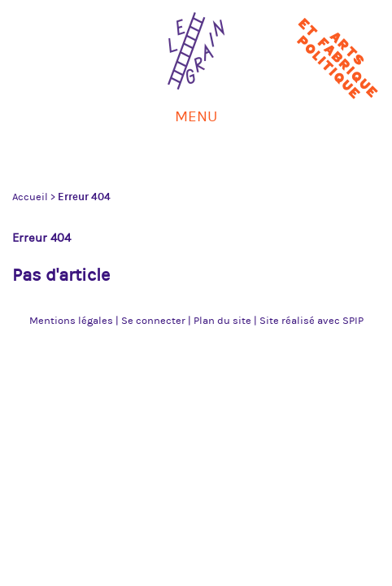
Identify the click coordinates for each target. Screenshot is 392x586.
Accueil (30, 197)
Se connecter (153, 321)
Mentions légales (71, 321)
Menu (196, 116)
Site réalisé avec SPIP (311, 321)
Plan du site (222, 321)
